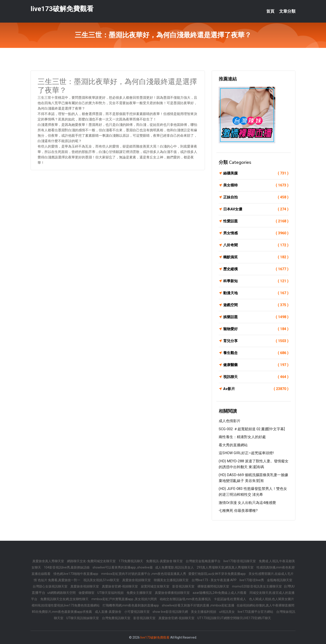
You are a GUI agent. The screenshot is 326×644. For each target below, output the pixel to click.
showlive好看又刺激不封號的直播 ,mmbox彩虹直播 (198, 605)
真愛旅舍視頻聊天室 (137, 580)
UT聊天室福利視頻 (111, 593)
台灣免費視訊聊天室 (116, 618)
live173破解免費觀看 (62, 9)
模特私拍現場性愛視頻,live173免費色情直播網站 (66, 605)
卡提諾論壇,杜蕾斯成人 (230, 599)
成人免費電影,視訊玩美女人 (175, 567)
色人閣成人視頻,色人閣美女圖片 (272, 599)
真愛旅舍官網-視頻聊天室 (120, 586)
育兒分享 (256, 341)
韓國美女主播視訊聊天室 (171, 580)
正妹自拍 (256, 197)
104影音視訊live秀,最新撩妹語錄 (67, 567)
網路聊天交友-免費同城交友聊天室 (92, 561)
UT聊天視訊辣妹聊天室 (83, 618)
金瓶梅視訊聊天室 (280, 580)
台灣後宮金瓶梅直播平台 (203, 561)
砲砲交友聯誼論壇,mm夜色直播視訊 (186, 599)
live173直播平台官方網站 (256, 612)
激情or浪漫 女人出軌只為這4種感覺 (247, 503)
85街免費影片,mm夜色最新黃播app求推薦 (62, 612)
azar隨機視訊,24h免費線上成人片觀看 (220, 593)
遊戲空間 (256, 305)
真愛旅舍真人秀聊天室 (49, 561)
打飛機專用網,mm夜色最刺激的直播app (131, 605)
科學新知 (256, 281)
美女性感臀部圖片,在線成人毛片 (271, 574)
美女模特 (256, 185)
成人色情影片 (230, 421)
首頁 (270, 11)
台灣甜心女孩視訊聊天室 (50, 586)
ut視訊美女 (227, 612)
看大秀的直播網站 (233, 445)
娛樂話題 (256, 317)
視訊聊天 (256, 377)
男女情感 (256, 233)
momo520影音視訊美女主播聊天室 (257, 586)
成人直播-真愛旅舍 (108, 612)
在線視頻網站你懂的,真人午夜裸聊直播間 (265, 605)
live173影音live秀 (252, 580)
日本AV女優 (256, 209)
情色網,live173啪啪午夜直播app (76, 574)
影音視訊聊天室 (184, 586)
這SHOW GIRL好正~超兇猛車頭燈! (246, 453)
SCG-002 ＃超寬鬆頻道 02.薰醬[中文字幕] (252, 429)
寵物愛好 (256, 329)
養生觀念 (256, 353)
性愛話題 (256, 221)
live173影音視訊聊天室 (240, 561)
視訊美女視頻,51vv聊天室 (102, 580)
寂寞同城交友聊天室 (155, 586)
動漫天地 (256, 293)
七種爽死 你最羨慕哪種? (238, 511)
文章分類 (287, 11)
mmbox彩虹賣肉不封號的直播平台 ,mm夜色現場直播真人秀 (144, 574)
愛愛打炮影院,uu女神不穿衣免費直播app (217, 574)
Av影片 (256, 389)
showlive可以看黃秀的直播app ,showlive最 (123, 567)
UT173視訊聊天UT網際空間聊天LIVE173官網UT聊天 (234, 618)
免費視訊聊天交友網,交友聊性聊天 (65, 599)
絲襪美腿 (256, 173)
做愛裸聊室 (87, 593)
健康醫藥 (256, 365)
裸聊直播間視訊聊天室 (214, 586)
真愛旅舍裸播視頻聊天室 (173, 593)
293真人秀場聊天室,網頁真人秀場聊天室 (225, 567)
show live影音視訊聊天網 (171, 612)
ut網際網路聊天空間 (62, 593)
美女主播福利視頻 (204, 612)
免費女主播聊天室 (140, 593)
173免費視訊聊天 (131, 561)
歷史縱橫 (256, 269)
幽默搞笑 (256, 257)
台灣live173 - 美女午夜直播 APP (214, 580)
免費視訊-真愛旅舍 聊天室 (165, 561)
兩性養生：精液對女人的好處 (242, 437)
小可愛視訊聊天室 (137, 612)
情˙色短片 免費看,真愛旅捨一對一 (58, 580)
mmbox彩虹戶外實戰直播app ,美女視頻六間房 (125, 599)
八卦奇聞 (256, 245)
